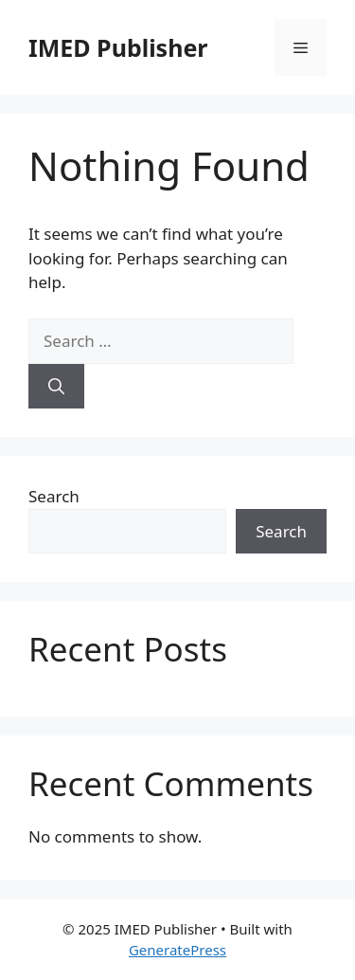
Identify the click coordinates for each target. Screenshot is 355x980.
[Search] (56, 387)
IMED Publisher (118, 47)
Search (54, 496)
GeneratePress (177, 950)
